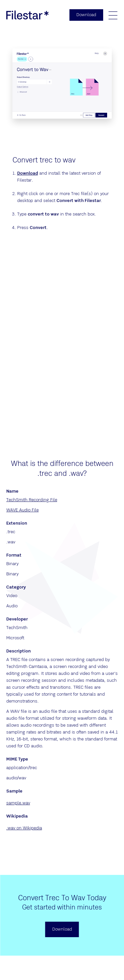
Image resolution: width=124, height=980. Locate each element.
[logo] (27, 15)
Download (28, 173)
